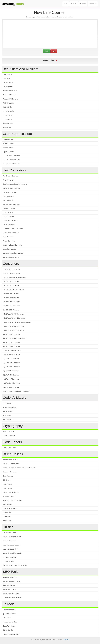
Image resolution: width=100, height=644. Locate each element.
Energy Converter (9, 196)
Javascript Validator (10, 407)
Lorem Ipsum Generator (11, 492)
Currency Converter (10, 472)
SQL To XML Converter (11, 371)
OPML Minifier (8, 115)
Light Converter (8, 213)
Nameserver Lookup (10, 622)
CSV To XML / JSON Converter (14, 290)
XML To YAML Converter (11, 387)
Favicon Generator (9, 541)
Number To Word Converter (12, 500)
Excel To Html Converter (11, 302)
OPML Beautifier (8, 111)
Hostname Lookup (9, 610)
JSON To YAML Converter (12, 346)
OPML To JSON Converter (12, 351)
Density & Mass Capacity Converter (15, 184)
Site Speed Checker (10, 590)
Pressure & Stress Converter (13, 229)
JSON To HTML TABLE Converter (14, 338)
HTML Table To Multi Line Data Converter (17, 322)
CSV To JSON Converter (11, 273)
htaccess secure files (10, 549)
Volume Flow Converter (11, 257)
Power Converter (9, 225)
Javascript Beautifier (10, 91)
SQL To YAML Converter (11, 375)
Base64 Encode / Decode (12, 464)
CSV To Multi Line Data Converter (14, 277)
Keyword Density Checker (12, 581)
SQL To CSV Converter (11, 359)
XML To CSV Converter (11, 379)
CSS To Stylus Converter (11, 164)
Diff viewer (6, 480)
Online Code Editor (9, 448)
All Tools (74, 4)
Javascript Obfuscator (10, 99)
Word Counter (8, 521)
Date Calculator (8, 476)
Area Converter (8, 180)
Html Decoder (8, 484)
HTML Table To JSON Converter (14, 318)
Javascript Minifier (9, 95)
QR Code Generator (10, 557)
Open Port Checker (9, 626)
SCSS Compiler (8, 144)
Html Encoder (8, 488)
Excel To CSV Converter (11, 294)
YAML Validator (8, 420)
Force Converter (8, 200)
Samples (83, 4)
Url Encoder (7, 517)
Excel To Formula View (11, 298)
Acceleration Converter (11, 176)
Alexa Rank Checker (10, 577)
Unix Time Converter (10, 508)
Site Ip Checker (8, 630)
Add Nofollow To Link (10, 460)
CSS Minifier (7, 79)
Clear (54, 51)
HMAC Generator (9, 436)
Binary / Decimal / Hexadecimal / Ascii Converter (19, 468)
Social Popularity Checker (12, 594)
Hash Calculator (8, 432)
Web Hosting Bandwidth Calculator (15, 565)
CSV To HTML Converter (11, 269)
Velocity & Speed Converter (12, 245)
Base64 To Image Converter (12, 537)
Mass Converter (8, 217)
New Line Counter (9, 496)
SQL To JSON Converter (11, 367)
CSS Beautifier (8, 75)
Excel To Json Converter (11, 306)
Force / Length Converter (11, 204)
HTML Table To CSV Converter (13, 314)
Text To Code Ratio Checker (12, 598)
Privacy (66, 640)
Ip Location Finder (9, 614)
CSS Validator (8, 403)
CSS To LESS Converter (11, 156)
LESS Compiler (8, 139)
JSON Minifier (8, 107)
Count (47, 51)
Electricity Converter (10, 192)
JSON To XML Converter (11, 342)
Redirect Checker (9, 585)
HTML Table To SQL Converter (13, 326)
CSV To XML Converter (11, 286)
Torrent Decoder (8, 561)
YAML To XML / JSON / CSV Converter (16, 391)
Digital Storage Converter (12, 188)
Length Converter (9, 208)
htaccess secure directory (12, 545)
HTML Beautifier (8, 83)
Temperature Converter (11, 233)
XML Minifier (7, 127)
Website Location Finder (11, 634)
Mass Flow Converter (10, 221)
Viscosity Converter (9, 249)
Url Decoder (7, 513)
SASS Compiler (8, 148)
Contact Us (93, 4)
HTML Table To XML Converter (13, 330)
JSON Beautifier (8, 103)
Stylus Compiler (8, 152)
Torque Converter (9, 241)
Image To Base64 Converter (12, 553)
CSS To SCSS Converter (11, 160)
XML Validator (8, 415)
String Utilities (8, 504)
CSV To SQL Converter (11, 281)
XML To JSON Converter (11, 383)
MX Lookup (7, 618)
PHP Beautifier (8, 119)
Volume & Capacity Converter (13, 253)
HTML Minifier (8, 87)
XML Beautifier (8, 123)
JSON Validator (8, 411)
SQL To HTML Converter (11, 363)
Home (66, 4)
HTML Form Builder (10, 533)
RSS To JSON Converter (11, 355)
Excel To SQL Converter (11, 310)
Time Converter (8, 237)
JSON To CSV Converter (11, 334)
